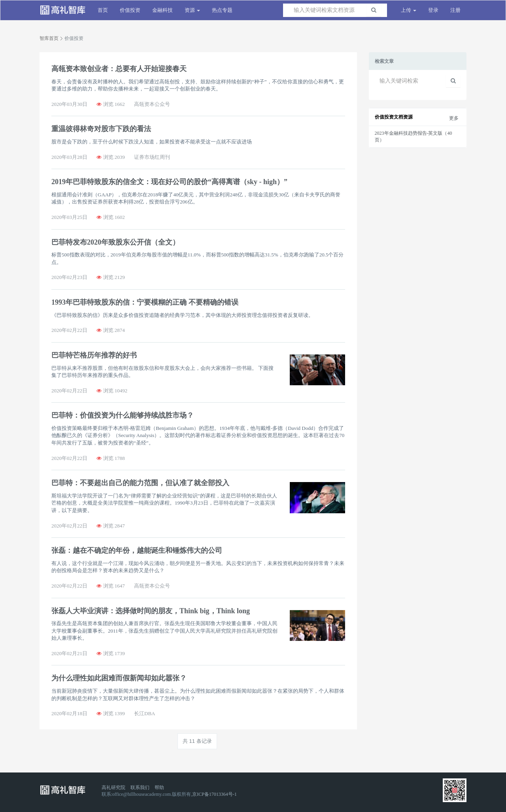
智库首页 (49, 38)
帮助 (159, 788)
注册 (455, 10)
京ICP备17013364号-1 (214, 794)
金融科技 (162, 10)
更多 (454, 118)
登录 (433, 10)
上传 (409, 10)
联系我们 (140, 788)
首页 (103, 10)
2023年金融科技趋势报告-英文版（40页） (413, 137)
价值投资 (130, 10)
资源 (192, 10)
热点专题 (222, 10)
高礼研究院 (113, 788)
